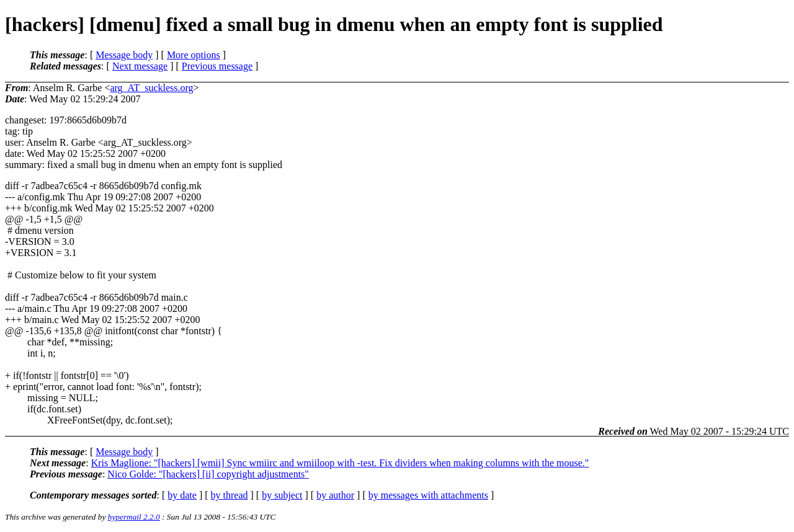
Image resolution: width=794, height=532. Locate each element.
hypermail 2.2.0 (134, 517)
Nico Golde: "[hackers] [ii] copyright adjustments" (208, 474)
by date (182, 495)
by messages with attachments (428, 495)
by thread (230, 495)
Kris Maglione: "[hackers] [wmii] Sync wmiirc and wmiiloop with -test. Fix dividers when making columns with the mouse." (340, 463)
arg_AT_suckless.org (151, 88)
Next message (140, 66)
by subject (282, 495)
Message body (124, 55)
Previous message (217, 66)
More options (194, 55)
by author (335, 495)
